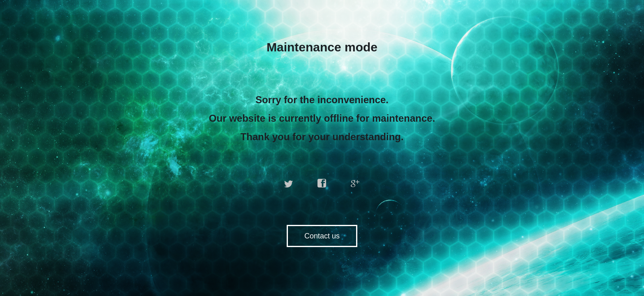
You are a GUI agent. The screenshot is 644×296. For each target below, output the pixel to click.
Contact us (322, 236)
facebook (322, 183)
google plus (355, 183)
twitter (289, 183)
